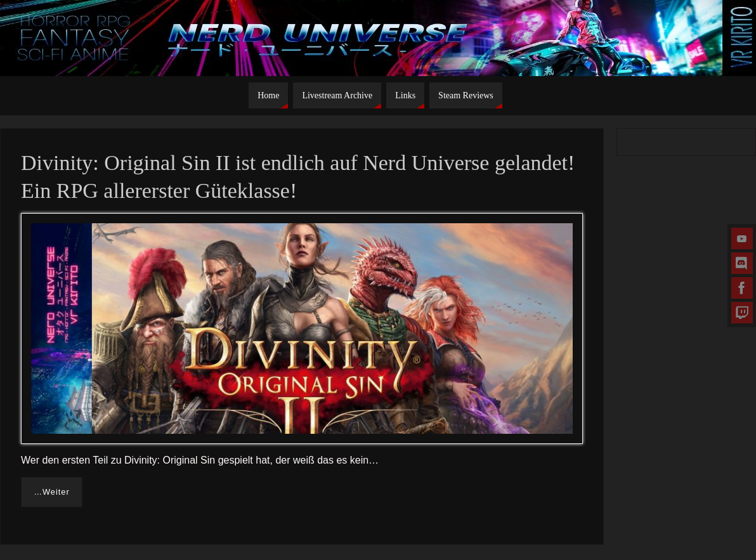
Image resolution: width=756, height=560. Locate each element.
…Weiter (52, 492)
